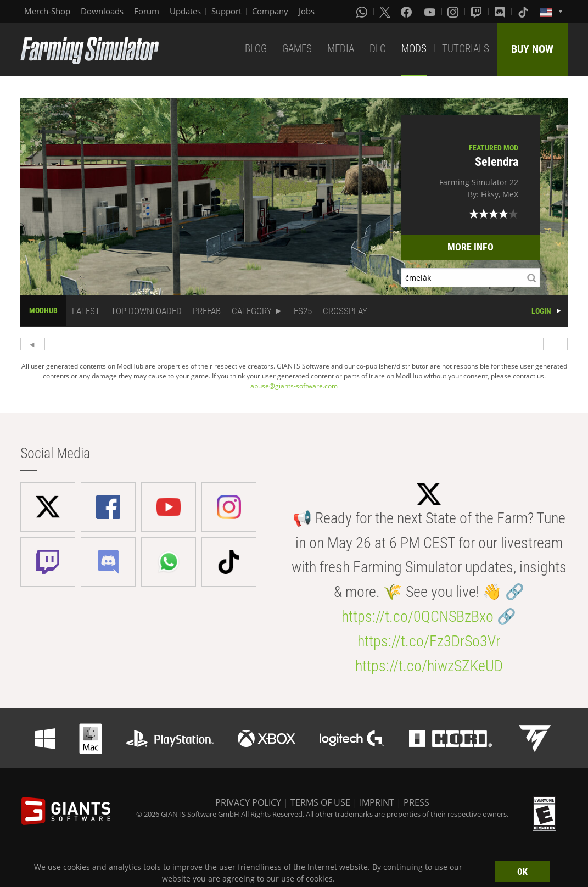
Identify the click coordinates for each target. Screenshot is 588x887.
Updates (185, 11)
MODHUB (43, 310)
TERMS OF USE (320, 802)
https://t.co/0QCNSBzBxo (418, 617)
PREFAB (207, 311)
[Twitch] (478, 12)
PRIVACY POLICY (248, 802)
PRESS (416, 802)
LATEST (86, 311)
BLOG (256, 49)
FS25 (303, 311)
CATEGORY (252, 311)
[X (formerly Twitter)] (385, 12)
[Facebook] (407, 12)
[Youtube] (431, 12)
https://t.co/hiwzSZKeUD (429, 666)
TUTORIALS (466, 49)
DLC (378, 49)
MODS (414, 49)
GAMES (297, 49)
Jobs (307, 11)
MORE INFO (471, 247)
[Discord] (501, 12)
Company (270, 11)
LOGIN (541, 311)
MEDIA (341, 49)
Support (226, 11)
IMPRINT (377, 802)
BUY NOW (532, 49)
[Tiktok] (524, 12)
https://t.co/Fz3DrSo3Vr (429, 641)
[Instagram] (454, 12)
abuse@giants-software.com (294, 386)
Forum (147, 11)
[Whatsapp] (363, 12)
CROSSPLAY (345, 311)
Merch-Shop (47, 11)
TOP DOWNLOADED (146, 311)
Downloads (102, 11)
